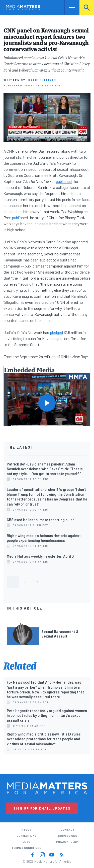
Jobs (27, 842)
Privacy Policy (67, 842)
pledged (56, 332)
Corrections (27, 836)
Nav (68, 7)
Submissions (68, 836)
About (26, 830)
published (64, 181)
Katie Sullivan (42, 80)
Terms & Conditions (26, 848)
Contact (68, 830)
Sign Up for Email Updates (42, 808)
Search (87, 7)
